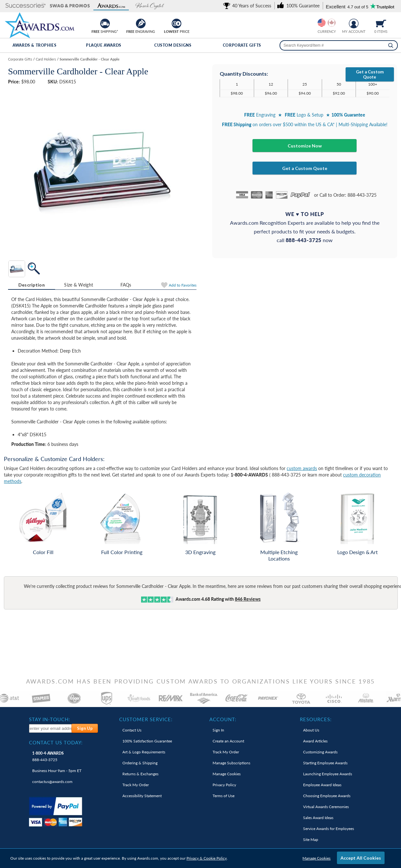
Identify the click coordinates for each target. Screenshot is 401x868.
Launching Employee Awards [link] (328, 774)
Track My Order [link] (136, 785)
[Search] (391, 45)
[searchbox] (339, 45)
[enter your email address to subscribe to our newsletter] (51, 728)
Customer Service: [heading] (146, 719)
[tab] (32, 285)
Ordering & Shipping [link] (140, 763)
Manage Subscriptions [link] (231, 763)
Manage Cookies (316, 858)
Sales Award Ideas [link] (318, 818)
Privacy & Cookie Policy (207, 858)
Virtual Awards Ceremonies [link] (326, 807)
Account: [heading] (223, 719)
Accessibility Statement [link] (142, 796)
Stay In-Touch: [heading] (50, 719)
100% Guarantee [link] (147, 741)
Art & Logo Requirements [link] (144, 752)
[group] (327, 23)
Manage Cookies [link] (227, 774)
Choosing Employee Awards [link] (327, 796)
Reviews (248, 599)
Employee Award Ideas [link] (322, 785)
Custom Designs (173, 45)
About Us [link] (311, 730)
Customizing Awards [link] (320, 752)
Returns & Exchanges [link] (140, 774)
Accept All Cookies (361, 858)
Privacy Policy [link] (224, 785)
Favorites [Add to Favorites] (183, 285)
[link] (248, 6)
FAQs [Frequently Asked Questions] (126, 285)
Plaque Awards (104, 45)
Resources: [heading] (316, 719)
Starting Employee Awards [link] (325, 763)
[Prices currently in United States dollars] (322, 23)
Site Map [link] (311, 840)
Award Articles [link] (315, 741)
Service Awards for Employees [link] (329, 829)
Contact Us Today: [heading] (56, 742)
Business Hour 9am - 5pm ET (57, 771)
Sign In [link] (218, 730)
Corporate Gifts (242, 45)
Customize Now (305, 146)
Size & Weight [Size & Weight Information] (79, 285)
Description (32, 285)
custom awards (302, 468)
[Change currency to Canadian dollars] (332, 23)
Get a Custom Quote (370, 74)
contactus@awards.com (52, 782)
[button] (26, 6)
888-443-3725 (48, 756)
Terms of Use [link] (224, 796)
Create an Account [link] (228, 741)
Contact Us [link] (132, 730)
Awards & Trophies (34, 45)
